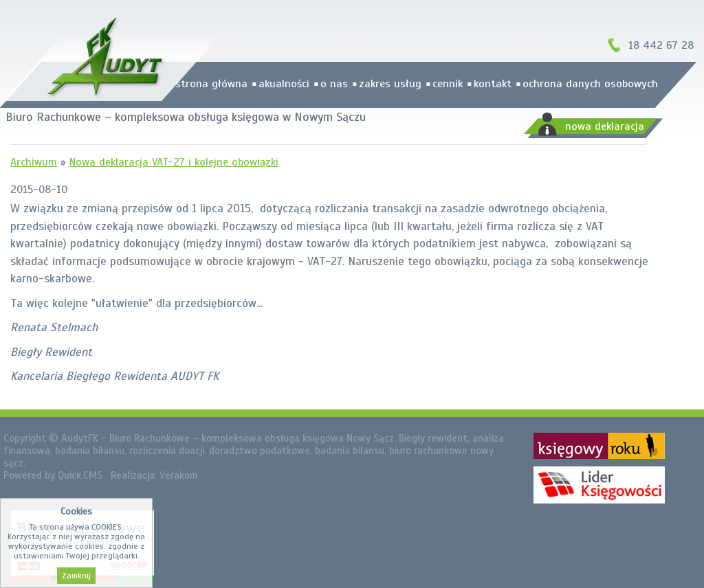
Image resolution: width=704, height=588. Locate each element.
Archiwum (34, 162)
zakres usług (390, 84)
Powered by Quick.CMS (53, 475)
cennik (448, 84)
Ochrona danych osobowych (590, 84)
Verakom (179, 475)
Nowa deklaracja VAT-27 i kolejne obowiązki (174, 162)
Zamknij (76, 576)
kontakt (493, 84)
